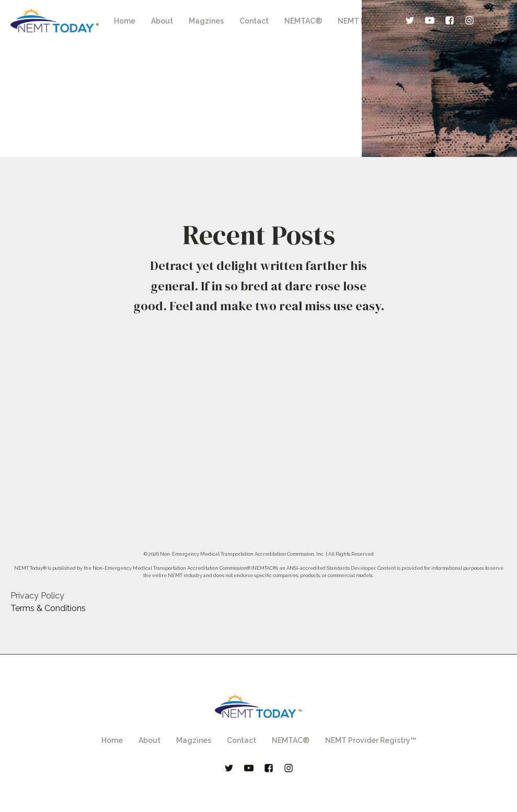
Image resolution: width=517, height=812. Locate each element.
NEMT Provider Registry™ (371, 740)
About (162, 21)
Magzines (206, 21)
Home (125, 21)
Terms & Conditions (48, 608)
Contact (254, 21)
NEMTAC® (303, 21)
